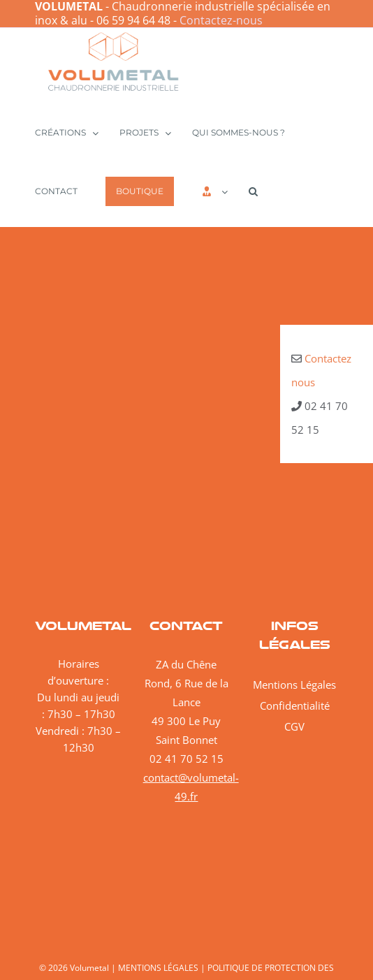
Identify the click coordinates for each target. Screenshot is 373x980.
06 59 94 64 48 (133, 20)
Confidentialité (295, 705)
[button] (253, 191)
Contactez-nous (221, 20)
